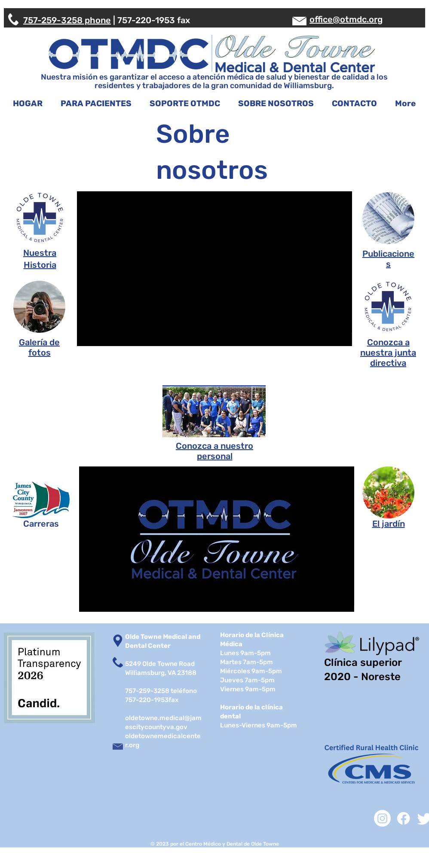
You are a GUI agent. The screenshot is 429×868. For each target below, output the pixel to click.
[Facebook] (403, 818)
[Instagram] (382, 818)
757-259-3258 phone (67, 20)
